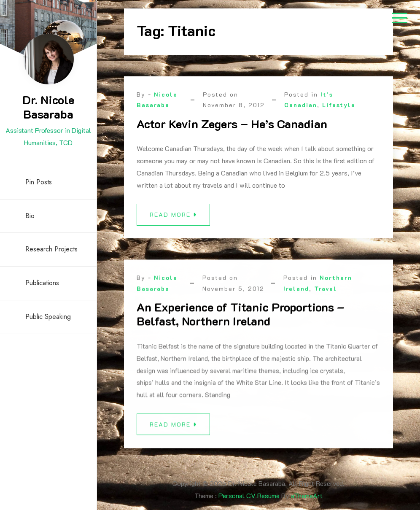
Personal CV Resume (249, 495)
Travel (326, 292)
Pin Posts (39, 182)
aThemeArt (307, 495)
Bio (30, 216)
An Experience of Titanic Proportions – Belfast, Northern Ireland (241, 318)
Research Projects (51, 249)
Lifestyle (339, 105)
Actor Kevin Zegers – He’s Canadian (232, 124)
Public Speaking (48, 317)
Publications (42, 283)
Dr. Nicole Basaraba (48, 107)
